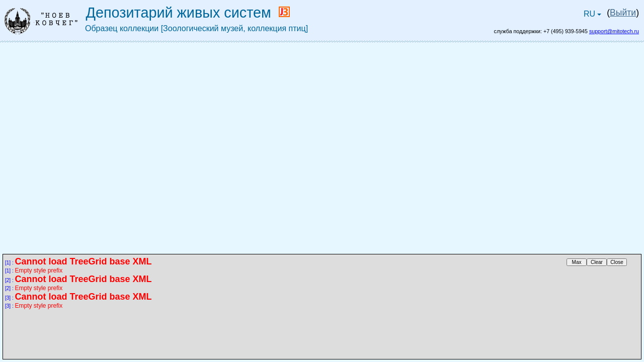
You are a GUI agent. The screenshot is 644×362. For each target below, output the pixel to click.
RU (594, 16)
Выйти (623, 13)
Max (577, 262)
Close (617, 262)
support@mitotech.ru (614, 31)
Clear (597, 262)
